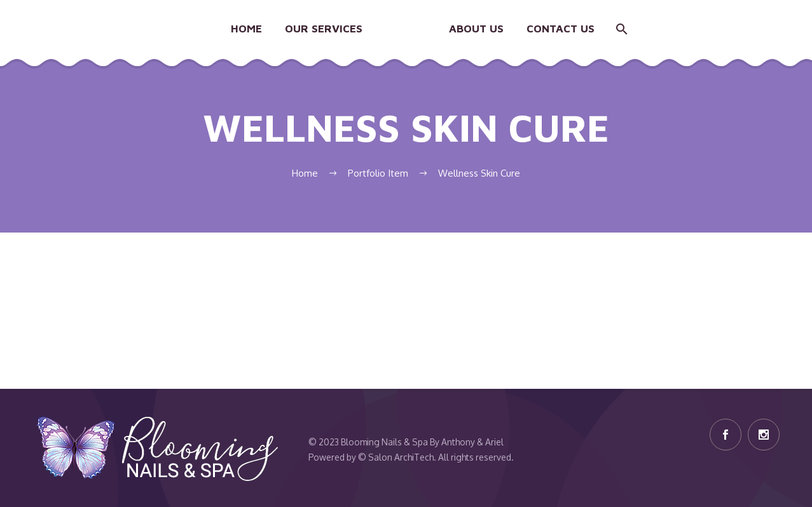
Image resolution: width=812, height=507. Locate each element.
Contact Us (561, 29)
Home (246, 29)
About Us (476, 29)
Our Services (324, 29)
